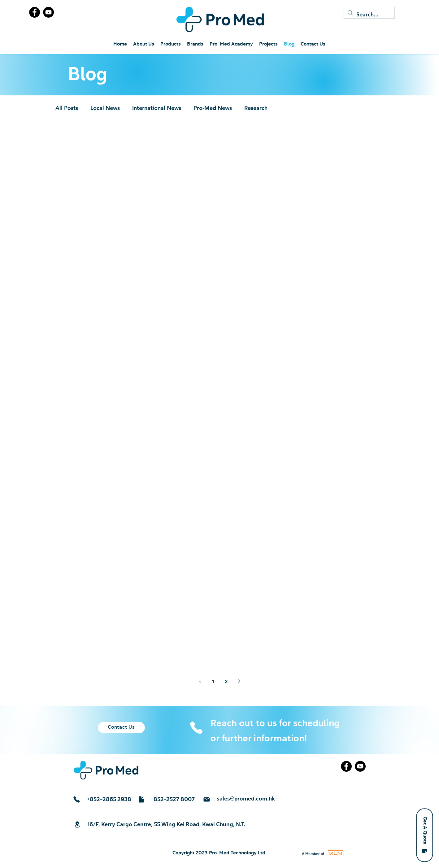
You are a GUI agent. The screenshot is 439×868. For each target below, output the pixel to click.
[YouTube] (48, 12)
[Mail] (206, 799)
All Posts (67, 108)
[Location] (77, 824)
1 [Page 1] (213, 681)
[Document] (141, 799)
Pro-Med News (213, 108)
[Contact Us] (121, 728)
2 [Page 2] (226, 681)
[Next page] (239, 681)
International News (157, 108)
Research (256, 108)
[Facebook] (35, 12)
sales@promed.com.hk (246, 799)
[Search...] (369, 15)
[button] (424, 835)
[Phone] (196, 728)
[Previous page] (200, 681)
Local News (105, 108)
